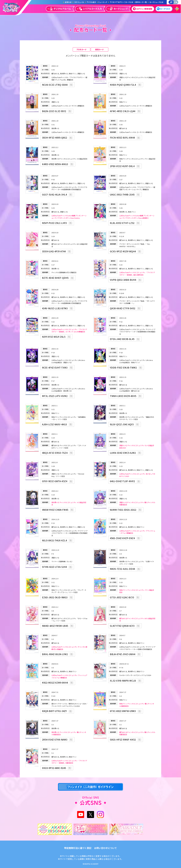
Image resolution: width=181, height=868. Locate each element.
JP (171, 2)
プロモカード (81, 49)
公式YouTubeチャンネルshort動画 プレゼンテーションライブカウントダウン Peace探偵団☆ (137, 217)
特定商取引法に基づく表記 (78, 848)
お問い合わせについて (105, 848)
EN (176, 2)
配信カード (100, 49)
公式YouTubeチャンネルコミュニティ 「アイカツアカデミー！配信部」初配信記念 (69, 762)
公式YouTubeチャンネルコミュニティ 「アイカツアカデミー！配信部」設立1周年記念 (137, 274)
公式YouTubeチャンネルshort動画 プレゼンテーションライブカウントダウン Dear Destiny (69, 217)
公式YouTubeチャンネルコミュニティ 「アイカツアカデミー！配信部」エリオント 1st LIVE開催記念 (69, 331)
